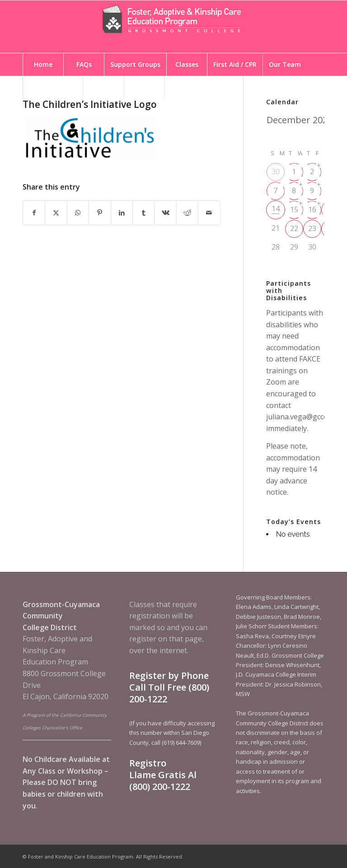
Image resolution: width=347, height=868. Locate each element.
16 (312, 209)
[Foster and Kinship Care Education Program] (173, 27)
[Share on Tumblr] (143, 213)
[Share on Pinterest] (100, 213)
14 (276, 209)
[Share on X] (56, 213)
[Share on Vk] (165, 213)
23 (312, 228)
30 (276, 172)
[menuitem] (43, 65)
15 (294, 209)
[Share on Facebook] (34, 213)
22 (294, 228)
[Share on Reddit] (187, 213)
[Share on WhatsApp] (78, 213)
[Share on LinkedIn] (122, 213)
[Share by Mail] (209, 213)
